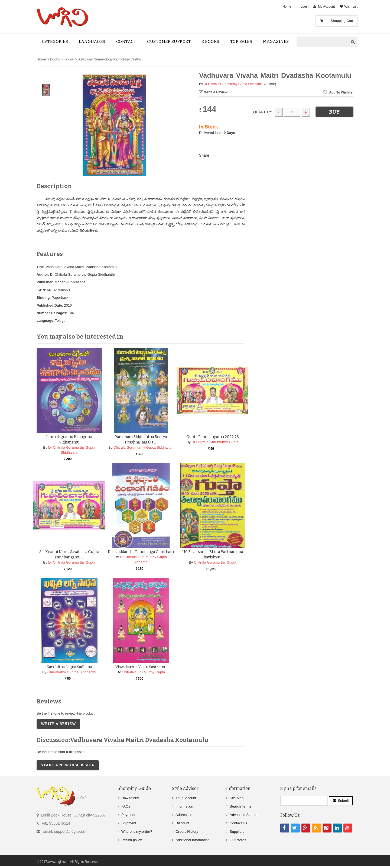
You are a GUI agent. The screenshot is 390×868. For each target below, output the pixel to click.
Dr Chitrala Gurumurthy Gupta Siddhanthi (233, 84)
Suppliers (237, 832)
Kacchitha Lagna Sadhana (69, 667)
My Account (326, 7)
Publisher (45, 282)
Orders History (187, 832)
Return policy (132, 840)
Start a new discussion (68, 765)
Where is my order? (137, 832)
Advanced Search (244, 815)
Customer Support (169, 41)
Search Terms (240, 806)
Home (287, 7)
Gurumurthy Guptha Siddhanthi (72, 672)
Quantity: (263, 112)
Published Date (49, 305)
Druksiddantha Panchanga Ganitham (141, 552)
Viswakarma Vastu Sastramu (141, 667)
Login (305, 7)
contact (126, 41)
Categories (55, 41)
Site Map (237, 798)
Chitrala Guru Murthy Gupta (143, 672)
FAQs (126, 806)
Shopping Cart (342, 21)
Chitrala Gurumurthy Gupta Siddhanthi (143, 447)
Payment (128, 815)
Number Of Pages (51, 313)
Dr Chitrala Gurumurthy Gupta (215, 442)
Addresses (184, 815)
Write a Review (216, 92)
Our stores (238, 840)
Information (184, 806)
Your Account (186, 798)
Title (40, 267)
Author (42, 274)
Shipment (129, 823)
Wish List (351, 7)
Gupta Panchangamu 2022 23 (213, 437)
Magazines (276, 41)
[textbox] (323, 42)
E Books (210, 41)
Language (45, 321)
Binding (43, 298)
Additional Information (193, 840)
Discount (182, 823)
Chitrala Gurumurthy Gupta (215, 562)
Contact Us (238, 823)
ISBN (41, 290)
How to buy (130, 798)
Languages (92, 41)
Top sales (241, 41)
